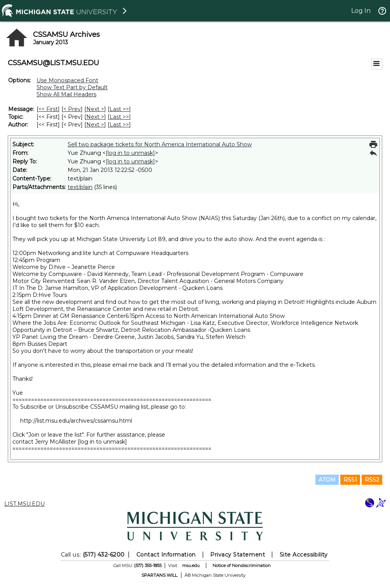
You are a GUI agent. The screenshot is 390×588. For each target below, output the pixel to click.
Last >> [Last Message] (119, 109)
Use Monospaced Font (67, 80)
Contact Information (166, 555)
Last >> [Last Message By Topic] (119, 117)
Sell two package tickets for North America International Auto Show (160, 144)
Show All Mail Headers (66, 94)
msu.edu (191, 565)
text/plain (80, 187)
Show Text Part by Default (72, 87)
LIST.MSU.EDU (24, 504)
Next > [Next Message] (95, 109)
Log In (361, 11)
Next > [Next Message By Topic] (95, 117)
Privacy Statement (238, 555)
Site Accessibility (304, 555)
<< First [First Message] (48, 109)
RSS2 (372, 480)
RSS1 (350, 480)
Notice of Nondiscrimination (242, 565)
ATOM (327, 480)
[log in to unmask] (130, 153)
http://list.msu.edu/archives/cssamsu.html (76, 421)
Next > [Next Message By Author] (95, 125)
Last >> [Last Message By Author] (119, 125)
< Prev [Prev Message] (72, 109)
